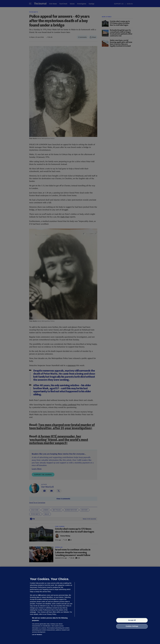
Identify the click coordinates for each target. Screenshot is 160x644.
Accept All (132, 620)
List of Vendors (37, 635)
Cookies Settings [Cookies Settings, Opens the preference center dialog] (132, 626)
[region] (80, 605)
